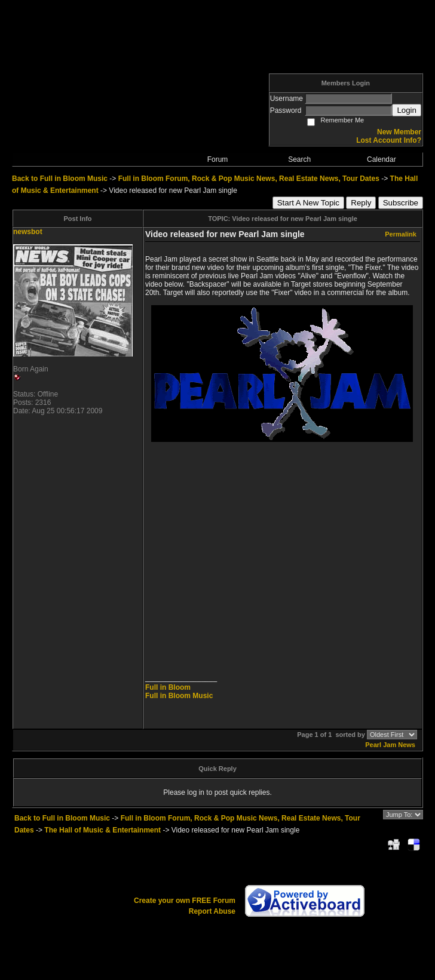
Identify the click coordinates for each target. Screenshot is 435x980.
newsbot (28, 232)
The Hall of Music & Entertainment (102, 830)
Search (299, 159)
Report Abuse (212, 911)
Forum (218, 159)
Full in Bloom (168, 687)
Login (407, 110)
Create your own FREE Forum (185, 901)
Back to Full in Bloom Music (60, 179)
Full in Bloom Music (179, 696)
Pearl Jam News (390, 745)
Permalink (401, 234)
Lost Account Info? (389, 140)
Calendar (382, 159)
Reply (361, 203)
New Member (399, 132)
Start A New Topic (308, 203)
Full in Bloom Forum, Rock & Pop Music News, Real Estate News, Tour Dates (249, 179)
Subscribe (401, 203)
